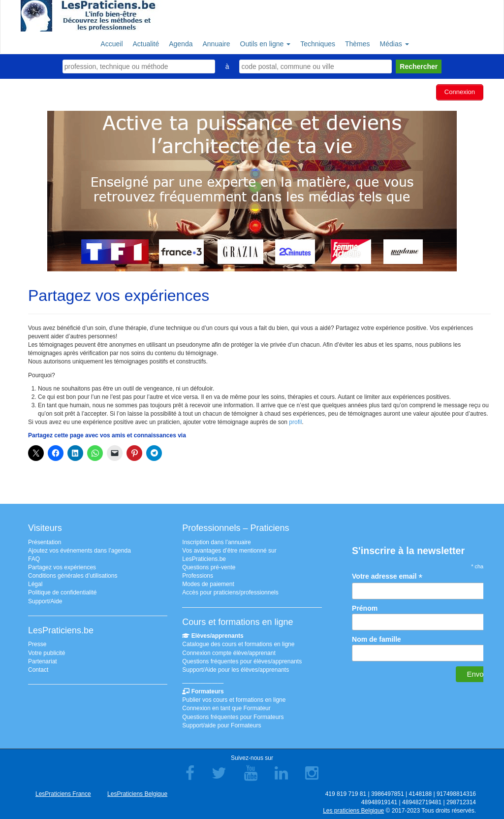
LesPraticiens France (63, 792)
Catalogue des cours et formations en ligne (238, 643)
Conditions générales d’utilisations (73, 574)
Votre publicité (47, 652)
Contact (38, 668)
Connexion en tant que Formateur (226, 707)
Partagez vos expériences (62, 566)
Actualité (146, 44)
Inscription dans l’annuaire (216, 541)
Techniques (318, 44)
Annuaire (216, 44)
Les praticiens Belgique (353, 809)
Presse (37, 643)
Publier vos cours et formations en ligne (234, 699)
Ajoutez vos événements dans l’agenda (79, 549)
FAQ (34, 557)
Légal (35, 583)
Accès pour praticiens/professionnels (230, 591)
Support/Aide (45, 600)
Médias (394, 44)
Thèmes (358, 44)
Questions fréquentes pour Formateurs (233, 716)
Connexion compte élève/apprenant (229, 652)
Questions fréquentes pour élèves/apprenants (242, 660)
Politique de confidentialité (62, 591)
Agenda (181, 44)
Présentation (45, 541)
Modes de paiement (208, 583)
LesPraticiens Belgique (137, 792)
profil (295, 421)
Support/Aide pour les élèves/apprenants (236, 668)
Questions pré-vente (209, 566)
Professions (198, 574)
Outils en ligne (266, 44)
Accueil (111, 44)
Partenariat (43, 660)
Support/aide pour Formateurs (221, 724)
